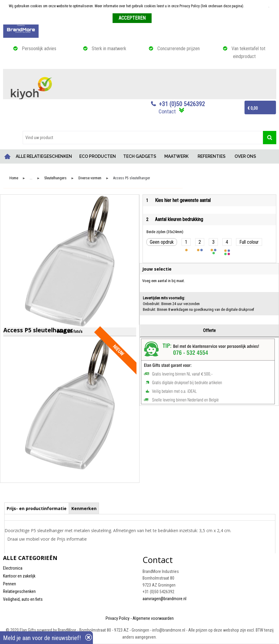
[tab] (37, 508)
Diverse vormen (90, 178)
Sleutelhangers (55, 178)
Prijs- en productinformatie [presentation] (37, 508)
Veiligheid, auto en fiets (23, 599)
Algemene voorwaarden (153, 618)
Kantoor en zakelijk (19, 576)
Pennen (10, 584)
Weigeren (161, 18)
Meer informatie (257, 6)
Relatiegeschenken (19, 591)
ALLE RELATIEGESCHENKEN (44, 156)
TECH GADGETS (140, 156)
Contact (167, 111)
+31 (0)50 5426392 (182, 104)
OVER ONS (245, 156)
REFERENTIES (212, 156)
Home (8, 156)
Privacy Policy (118, 618)
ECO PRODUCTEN (98, 156)
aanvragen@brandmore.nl (164, 599)
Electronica (13, 568)
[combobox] (143, 138)
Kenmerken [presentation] (84, 508)
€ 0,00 (253, 108)
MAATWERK (176, 156)
